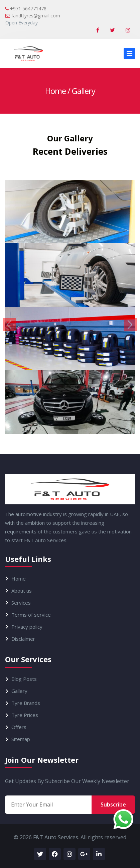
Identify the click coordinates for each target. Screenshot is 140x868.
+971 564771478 (26, 9)
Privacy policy (27, 627)
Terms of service (31, 615)
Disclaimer (23, 639)
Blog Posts (24, 679)
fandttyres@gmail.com (33, 16)
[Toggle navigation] (129, 53)
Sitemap (21, 739)
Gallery (19, 691)
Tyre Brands (26, 703)
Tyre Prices (25, 715)
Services (21, 603)
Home (55, 91)
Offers (19, 727)
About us (22, 591)
